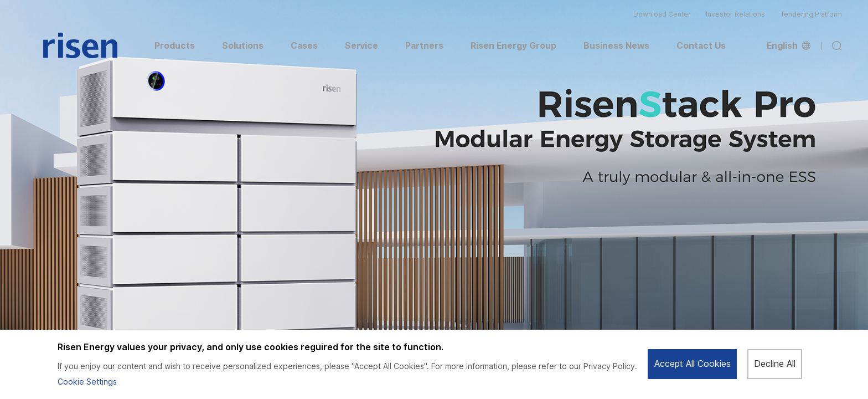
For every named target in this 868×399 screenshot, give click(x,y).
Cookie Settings (87, 382)
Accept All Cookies (693, 364)
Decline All (775, 364)
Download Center (662, 14)
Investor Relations (735, 14)
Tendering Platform (811, 14)
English (789, 46)
